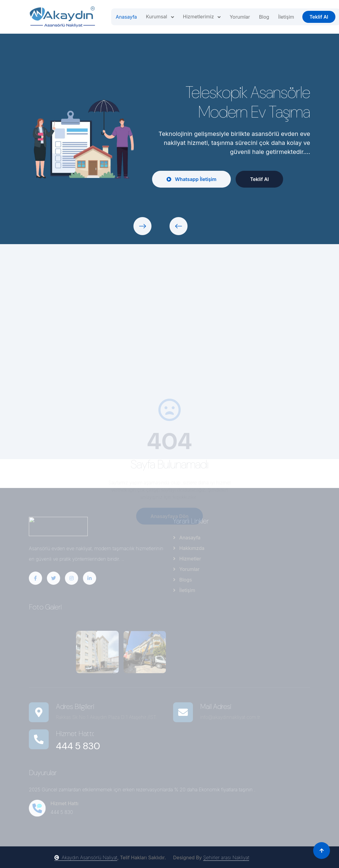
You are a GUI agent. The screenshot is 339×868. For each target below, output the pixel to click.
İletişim (286, 17)
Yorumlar (240, 17)
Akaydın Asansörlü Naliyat (86, 857)
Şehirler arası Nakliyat (226, 857)
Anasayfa (126, 17)
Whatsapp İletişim (192, 179)
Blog (264, 17)
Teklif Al (319, 17)
